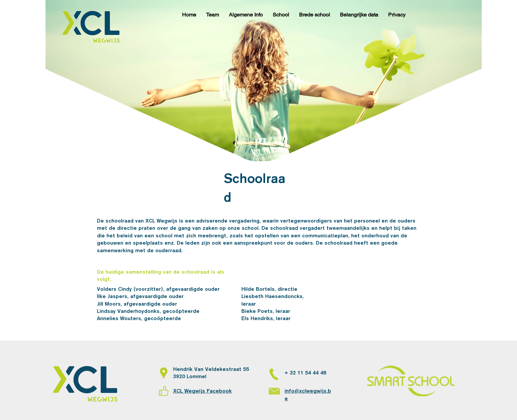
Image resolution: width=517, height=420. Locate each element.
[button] (213, 15)
